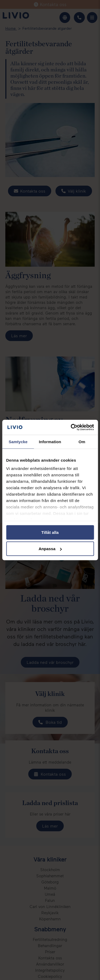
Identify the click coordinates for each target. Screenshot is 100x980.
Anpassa (50, 549)
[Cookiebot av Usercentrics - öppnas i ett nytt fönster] (71, 427)
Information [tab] (50, 441)
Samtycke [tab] (18, 441)
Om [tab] (82, 441)
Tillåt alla (50, 532)
